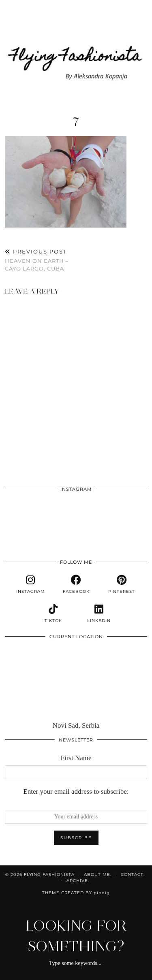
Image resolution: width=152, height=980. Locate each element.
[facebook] (76, 584)
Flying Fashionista (49, 875)
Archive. (78, 881)
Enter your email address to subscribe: (76, 791)
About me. (98, 875)
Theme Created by (76, 893)
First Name (76, 758)
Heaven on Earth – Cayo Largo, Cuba (41, 260)
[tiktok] (53, 614)
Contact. (133, 875)
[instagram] (30, 584)
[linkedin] (99, 614)
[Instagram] (19, 511)
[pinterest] (122, 584)
